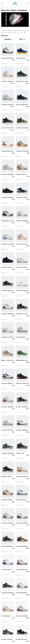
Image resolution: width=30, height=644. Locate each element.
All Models (8, 39)
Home (3, 7)
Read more (6, 36)
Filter (22, 39)
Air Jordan (10, 7)
